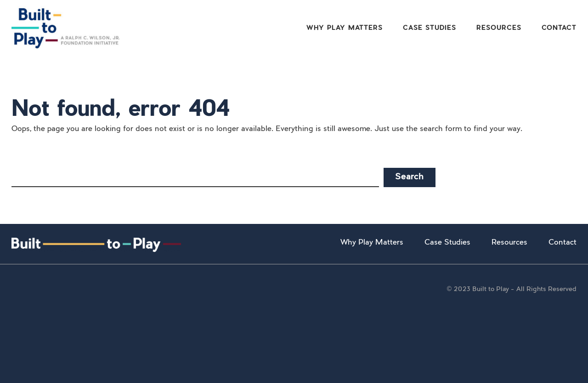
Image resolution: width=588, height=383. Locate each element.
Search (410, 177)
